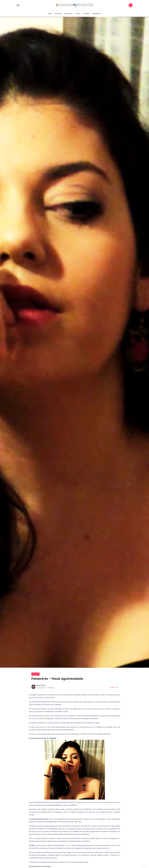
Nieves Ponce (41, 685)
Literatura (35, 674)
